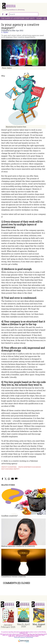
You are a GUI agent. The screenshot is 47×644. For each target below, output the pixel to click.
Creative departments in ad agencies (30, 467)
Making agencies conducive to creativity (18, 546)
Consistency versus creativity (14, 576)
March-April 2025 (23, 625)
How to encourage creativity (10, 469)
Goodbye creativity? (9, 516)
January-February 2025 (8, 626)
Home (39, 18)
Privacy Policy (29, 637)
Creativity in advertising (9, 467)
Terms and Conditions (20, 637)
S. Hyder (5, 32)
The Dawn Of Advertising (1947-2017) (18, 18)
